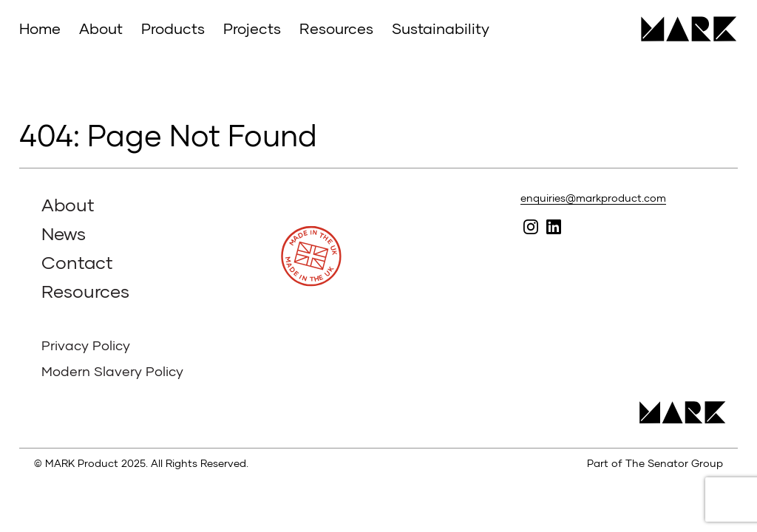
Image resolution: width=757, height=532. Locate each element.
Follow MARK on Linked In (553, 226)
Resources (336, 28)
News (64, 233)
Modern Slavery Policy (112, 371)
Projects (252, 28)
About (101, 28)
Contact (77, 262)
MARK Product (683, 29)
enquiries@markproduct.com (593, 198)
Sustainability (441, 28)
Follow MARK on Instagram (530, 226)
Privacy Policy (86, 345)
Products (173, 28)
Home (40, 28)
